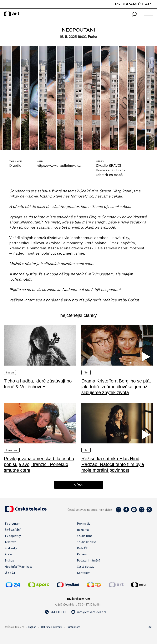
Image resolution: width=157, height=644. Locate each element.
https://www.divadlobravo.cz (59, 165)
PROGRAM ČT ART (134, 4)
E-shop (9, 560)
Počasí (9, 554)
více (78, 485)
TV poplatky (13, 536)
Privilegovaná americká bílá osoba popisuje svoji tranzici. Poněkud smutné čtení (39, 464)
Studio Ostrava (87, 542)
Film (86, 372)
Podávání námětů (89, 560)
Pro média (84, 523)
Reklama (83, 530)
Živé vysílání (13, 530)
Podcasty (11, 548)
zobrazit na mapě (109, 175)
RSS (150, 627)
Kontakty (83, 573)
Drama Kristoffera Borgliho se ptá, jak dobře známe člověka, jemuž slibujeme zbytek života (116, 387)
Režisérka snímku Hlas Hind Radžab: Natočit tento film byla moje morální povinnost (113, 464)
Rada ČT (82, 548)
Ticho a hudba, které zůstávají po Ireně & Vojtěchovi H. (38, 384)
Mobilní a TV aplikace (18, 567)
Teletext (10, 542)
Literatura (12, 450)
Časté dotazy (86, 567)
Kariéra (82, 554)
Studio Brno (85, 536)
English (32, 627)
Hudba (10, 372)
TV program (13, 523)
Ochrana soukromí (51, 627)
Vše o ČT (10, 573)
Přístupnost (73, 627)
